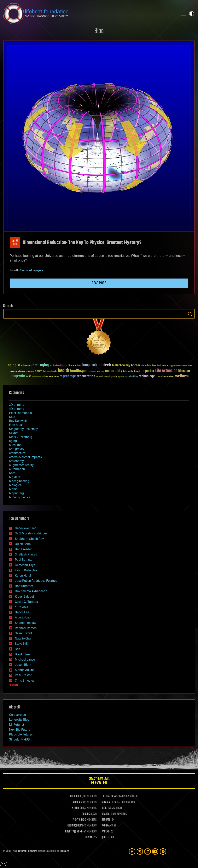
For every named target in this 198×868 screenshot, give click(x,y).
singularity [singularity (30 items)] (113, 377)
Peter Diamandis (20, 413)
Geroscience (17, 715)
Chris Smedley (25, 681)
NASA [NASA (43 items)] (29, 377)
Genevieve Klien (26, 528)
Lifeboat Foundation (28, 851)
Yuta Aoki (21, 607)
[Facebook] (132, 851)
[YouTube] (155, 851)
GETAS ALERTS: (109, 802)
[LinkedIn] (148, 851)
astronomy (16, 461)
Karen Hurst (23, 575)
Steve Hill (21, 644)
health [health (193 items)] (64, 371)
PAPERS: (106, 832)
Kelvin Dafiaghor (26, 570)
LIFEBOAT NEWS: (110, 796)
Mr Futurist (17, 725)
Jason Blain (23, 665)
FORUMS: (89, 837)
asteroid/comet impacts (25, 457)
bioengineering (19, 481)
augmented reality (21, 465)
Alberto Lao (23, 617)
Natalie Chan (24, 638)
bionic (13, 489)
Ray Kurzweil (18, 421)
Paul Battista (24, 560)
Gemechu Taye (25, 565)
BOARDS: (106, 814)
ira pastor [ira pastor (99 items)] (147, 371)
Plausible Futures (21, 734)
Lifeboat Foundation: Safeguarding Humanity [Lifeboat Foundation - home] (89, 14)
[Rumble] (163, 851)
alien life (15, 445)
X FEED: (76, 808)
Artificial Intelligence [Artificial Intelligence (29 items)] (58, 366)
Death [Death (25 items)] (190, 366)
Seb (17, 649)
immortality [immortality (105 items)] (114, 371)
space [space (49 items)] (121, 377)
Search (190, 314)
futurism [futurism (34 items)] (47, 372)
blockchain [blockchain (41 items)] (146, 366)
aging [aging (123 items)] (12, 365)
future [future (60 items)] (38, 371)
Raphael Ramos (26, 628)
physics (39, 271)
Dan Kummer (24, 586)
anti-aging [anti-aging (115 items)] (41, 365)
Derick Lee (22, 612)
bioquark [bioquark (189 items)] (90, 365)
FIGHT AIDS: (79, 820)
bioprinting (16, 493)
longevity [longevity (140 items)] (18, 376)
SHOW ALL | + (15, 685)
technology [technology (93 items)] (147, 377)
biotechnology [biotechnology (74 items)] (121, 366)
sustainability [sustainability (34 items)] (132, 377)
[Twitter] (140, 851)
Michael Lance (25, 659)
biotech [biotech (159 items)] (105, 365)
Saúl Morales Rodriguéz (31, 533)
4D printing (17, 409)
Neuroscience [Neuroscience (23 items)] (37, 377)
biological (16, 485)
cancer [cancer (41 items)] (165, 366)
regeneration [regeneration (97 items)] (86, 376)
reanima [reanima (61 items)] (54, 377)
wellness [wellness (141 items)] (182, 376)
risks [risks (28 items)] (106, 377)
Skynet (14, 433)
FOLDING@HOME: (75, 826)
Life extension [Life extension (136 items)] (166, 371)
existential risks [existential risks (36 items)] (17, 372)
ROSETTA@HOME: (74, 832)
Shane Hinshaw (26, 623)
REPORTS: (106, 820)
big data (15, 477)
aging (13, 441)
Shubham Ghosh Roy (29, 539)
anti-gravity (17, 449)
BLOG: (104, 808)
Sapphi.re (64, 851)
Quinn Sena (23, 544)
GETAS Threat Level (99, 782)
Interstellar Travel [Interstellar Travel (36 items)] (131, 372)
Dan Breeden (24, 549)
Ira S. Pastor (23, 675)
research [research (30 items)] (100, 377)
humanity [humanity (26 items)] (92, 372)
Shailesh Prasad (26, 554)
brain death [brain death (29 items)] (157, 366)
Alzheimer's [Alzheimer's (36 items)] (26, 366)
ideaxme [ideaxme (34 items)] (100, 372)
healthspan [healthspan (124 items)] (79, 371)
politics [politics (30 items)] (45, 377)
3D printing (17, 405)
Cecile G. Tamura (26, 602)
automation (17, 469)
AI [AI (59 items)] (19, 366)
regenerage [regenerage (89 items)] (68, 376)
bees (12, 473)
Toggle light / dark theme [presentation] (192, 14)
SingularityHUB (19, 739)
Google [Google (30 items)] (54, 372)
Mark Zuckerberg (21, 437)
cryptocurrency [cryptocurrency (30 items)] (176, 366)
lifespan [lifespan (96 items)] (184, 371)
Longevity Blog (19, 720)
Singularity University (23, 429)
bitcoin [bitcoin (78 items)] (135, 366)
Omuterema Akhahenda (31, 591)
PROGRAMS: (107, 826)
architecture (17, 453)
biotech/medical (20, 497)
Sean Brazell (26, 271)
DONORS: (86, 814)
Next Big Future (20, 730)
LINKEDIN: (76, 802)
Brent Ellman (24, 654)
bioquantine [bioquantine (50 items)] (74, 366)
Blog (99, 31)
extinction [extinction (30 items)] (30, 372)
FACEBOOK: (74, 796)
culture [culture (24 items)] (185, 366)
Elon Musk (16, 425)
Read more (99, 283)
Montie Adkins (25, 670)
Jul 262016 (15, 243)
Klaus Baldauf (25, 597)
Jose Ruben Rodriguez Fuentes (36, 581)
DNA (12, 417)
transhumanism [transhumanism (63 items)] (165, 377)
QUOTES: (106, 837)
